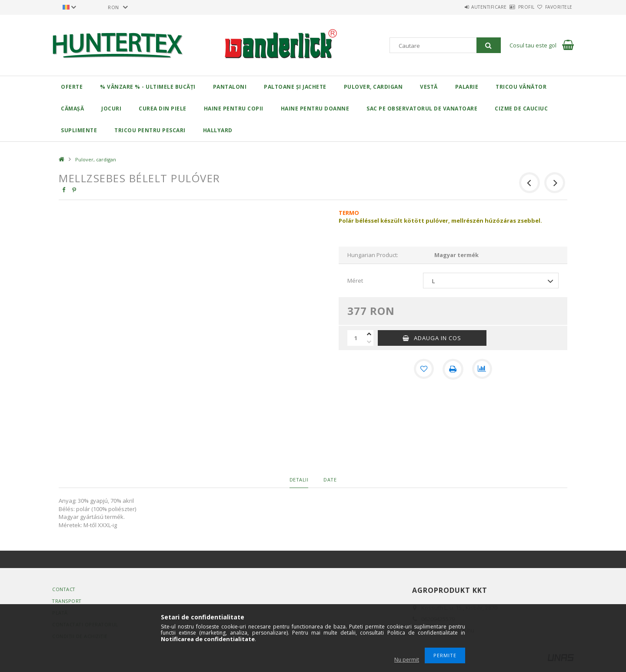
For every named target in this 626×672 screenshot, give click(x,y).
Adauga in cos (438, 338)
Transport (67, 601)
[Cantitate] (356, 338)
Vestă (429, 87)
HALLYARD (218, 130)
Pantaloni (230, 87)
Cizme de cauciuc (521, 109)
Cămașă (72, 109)
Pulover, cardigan (373, 87)
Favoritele (554, 7)
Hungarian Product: (373, 255)
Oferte (72, 87)
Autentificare (464, 7)
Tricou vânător (521, 87)
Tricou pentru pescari (150, 130)
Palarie (467, 87)
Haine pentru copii (234, 109)
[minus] (369, 342)
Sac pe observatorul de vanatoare (422, 109)
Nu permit (407, 660)
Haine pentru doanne (315, 109)
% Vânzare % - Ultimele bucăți (148, 87)
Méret (355, 281)
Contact (64, 589)
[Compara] (483, 369)
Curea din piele (163, 109)
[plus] (369, 334)
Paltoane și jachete (295, 87)
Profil (511, 7)
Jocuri (111, 109)
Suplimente (79, 130)
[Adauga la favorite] (423, 369)
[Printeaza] (453, 369)
